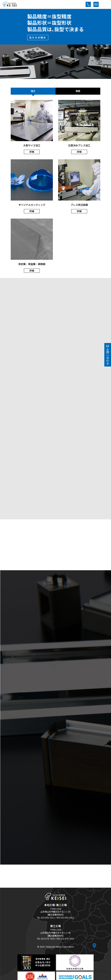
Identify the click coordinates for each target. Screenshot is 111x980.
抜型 (78, 91)
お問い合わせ (108, 355)
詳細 (32, 152)
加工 (33, 91)
